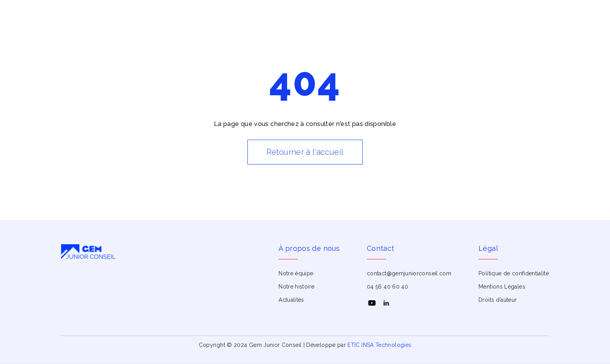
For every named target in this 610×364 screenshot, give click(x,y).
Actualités (291, 300)
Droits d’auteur (498, 300)
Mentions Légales (502, 287)
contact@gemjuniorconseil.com (409, 273)
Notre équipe (296, 273)
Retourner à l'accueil (305, 152)
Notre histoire (296, 287)
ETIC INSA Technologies (379, 345)
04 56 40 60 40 (387, 287)
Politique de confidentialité (514, 273)
